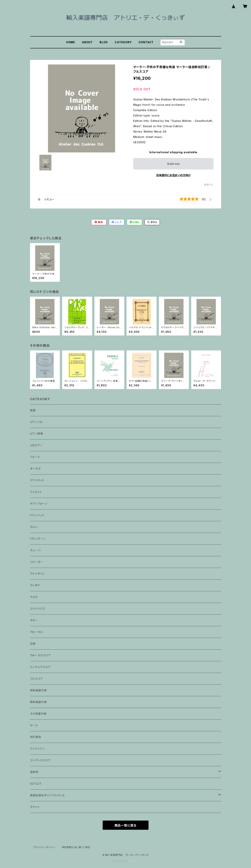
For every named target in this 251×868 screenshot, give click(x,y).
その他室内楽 (38, 714)
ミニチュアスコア (40, 667)
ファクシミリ (37, 749)
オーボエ (35, 469)
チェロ (34, 597)
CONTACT (146, 42)
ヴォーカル (37, 632)
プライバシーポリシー (44, 847)
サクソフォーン (39, 504)
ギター (34, 620)
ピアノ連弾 (37, 434)
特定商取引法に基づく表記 (76, 847)
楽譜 (33, 410)
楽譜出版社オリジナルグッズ (47, 795)
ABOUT (87, 42)
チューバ (35, 550)
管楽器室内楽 (39, 702)
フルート (35, 457)
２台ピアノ (36, 445)
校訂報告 (36, 737)
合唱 (33, 644)
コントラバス (38, 609)
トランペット (37, 515)
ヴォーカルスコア (40, 655)
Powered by (126, 861)
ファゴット (36, 492)
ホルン (34, 527)
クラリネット (37, 480)
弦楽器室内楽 (39, 690)
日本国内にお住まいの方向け (173, 175)
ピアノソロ (36, 422)
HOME (71, 42)
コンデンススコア (40, 760)
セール (34, 725)
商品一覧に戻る (126, 825)
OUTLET (36, 784)
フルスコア (37, 679)
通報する (209, 185)
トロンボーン (38, 539)
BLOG (104, 42)
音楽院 (34, 772)
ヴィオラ (35, 585)
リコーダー (37, 562)
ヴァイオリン (37, 574)
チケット (35, 807)
